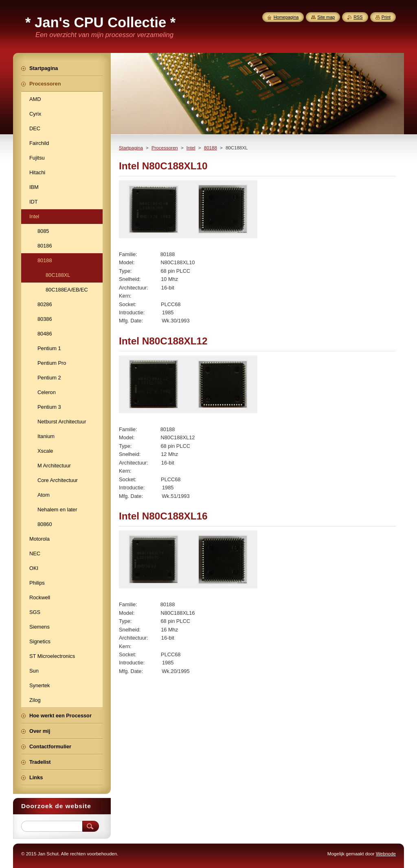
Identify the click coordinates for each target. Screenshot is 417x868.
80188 (211, 148)
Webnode (386, 854)
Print (386, 17)
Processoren (165, 148)
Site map (326, 17)
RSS (358, 17)
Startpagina (131, 148)
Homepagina (286, 17)
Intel (191, 148)
